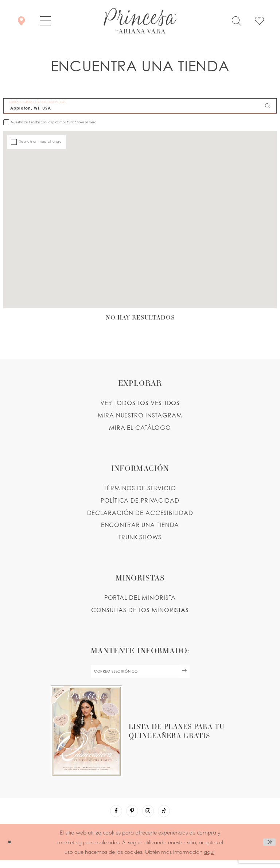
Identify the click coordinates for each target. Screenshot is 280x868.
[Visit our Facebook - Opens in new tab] (111, 817)
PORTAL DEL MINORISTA (140, 598)
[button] (45, 21)
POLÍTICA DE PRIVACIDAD (140, 501)
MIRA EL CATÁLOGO (140, 428)
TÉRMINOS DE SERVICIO (140, 488)
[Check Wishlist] (259, 21)
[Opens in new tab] (140, 735)
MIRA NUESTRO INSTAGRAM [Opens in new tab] (140, 416)
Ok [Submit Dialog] (268, 850)
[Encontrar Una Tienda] (21, 21)
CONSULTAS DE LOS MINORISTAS (140, 610)
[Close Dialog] (11, 850)
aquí (209, 859)
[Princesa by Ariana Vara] (140, 21)
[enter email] (140, 673)
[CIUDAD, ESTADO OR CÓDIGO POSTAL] (140, 106)
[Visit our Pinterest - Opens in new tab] (131, 817)
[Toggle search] (236, 21)
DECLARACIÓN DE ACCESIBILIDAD (140, 513)
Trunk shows (140, 538)
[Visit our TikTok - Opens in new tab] (169, 817)
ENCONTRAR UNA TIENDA (140, 526)
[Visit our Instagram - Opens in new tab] (150, 817)
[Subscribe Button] (197, 673)
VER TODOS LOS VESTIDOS (140, 403)
